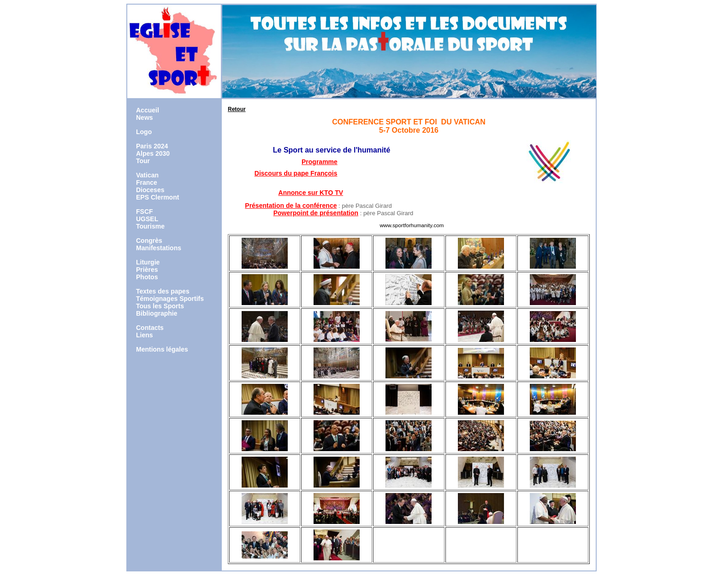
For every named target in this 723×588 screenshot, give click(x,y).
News (145, 118)
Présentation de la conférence (291, 206)
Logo (144, 132)
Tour (143, 161)
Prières (147, 270)
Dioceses (150, 190)
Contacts (150, 328)
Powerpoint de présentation (316, 213)
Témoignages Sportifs (170, 299)
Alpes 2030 (153, 153)
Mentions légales (162, 349)
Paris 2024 (152, 146)
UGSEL (147, 219)
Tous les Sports (160, 306)
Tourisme (150, 226)
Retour (237, 109)
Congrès (149, 241)
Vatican (147, 175)
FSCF (145, 212)
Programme (320, 162)
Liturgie (148, 262)
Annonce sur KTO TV (311, 193)
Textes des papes (163, 291)
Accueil (148, 110)
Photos (147, 277)
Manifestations (159, 248)
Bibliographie (157, 313)
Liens (145, 335)
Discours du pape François (296, 173)
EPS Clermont (157, 197)
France (147, 182)
